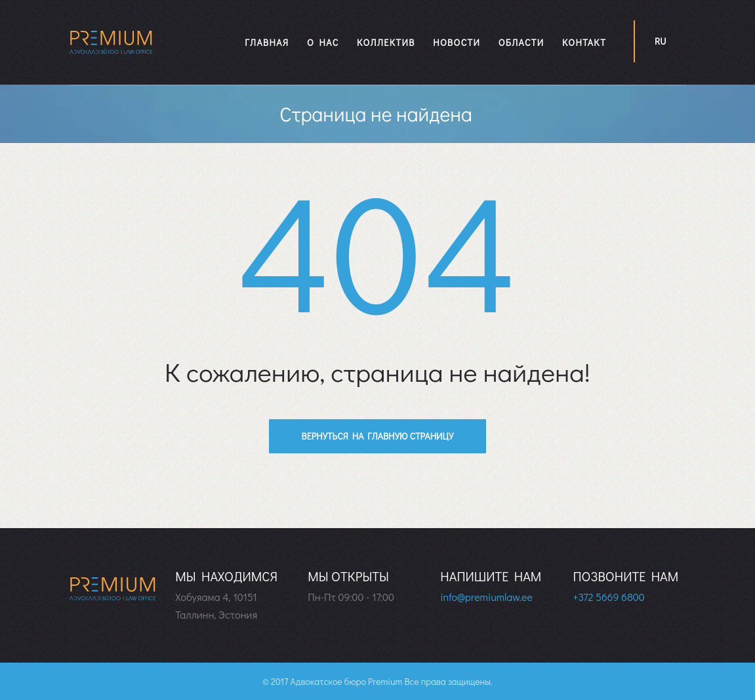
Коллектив (386, 42)
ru (660, 41)
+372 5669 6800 (608, 597)
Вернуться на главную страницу (378, 436)
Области (521, 42)
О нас (323, 42)
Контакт (584, 42)
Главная (267, 42)
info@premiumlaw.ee (486, 597)
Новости (457, 42)
